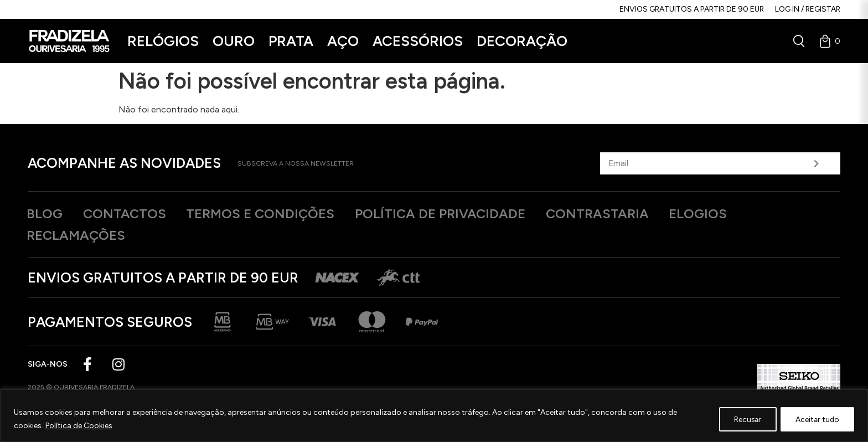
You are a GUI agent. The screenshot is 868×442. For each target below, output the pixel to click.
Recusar (743, 419)
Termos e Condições (273, 214)
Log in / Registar (808, 9)
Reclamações (79, 236)
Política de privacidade (461, 214)
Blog (46, 214)
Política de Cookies (79, 426)
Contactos (131, 214)
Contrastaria (624, 214)
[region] (434, 416)
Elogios (730, 214)
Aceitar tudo (816, 419)
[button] (163, 41)
